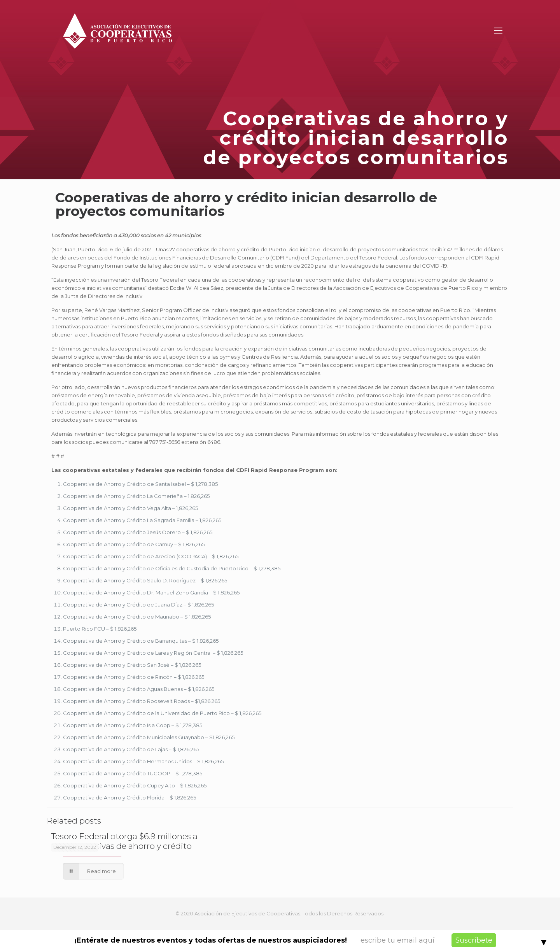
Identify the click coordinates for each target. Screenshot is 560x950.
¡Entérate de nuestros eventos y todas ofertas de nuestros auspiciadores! (211, 940)
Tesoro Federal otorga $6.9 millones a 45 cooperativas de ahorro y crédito (124, 841)
